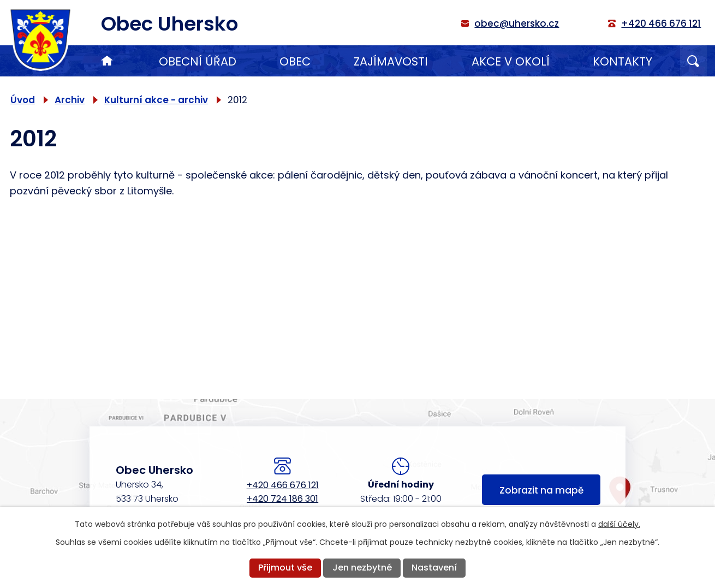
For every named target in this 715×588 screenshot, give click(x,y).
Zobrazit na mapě (541, 490)
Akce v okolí (511, 61)
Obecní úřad (198, 61)
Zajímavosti (391, 61)
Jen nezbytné (362, 568)
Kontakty (622, 61)
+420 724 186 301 (282, 499)
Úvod (107, 61)
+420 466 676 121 (283, 485)
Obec (295, 61)
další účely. (619, 524)
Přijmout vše (285, 568)
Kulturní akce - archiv (156, 100)
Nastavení (434, 568)
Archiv (70, 100)
